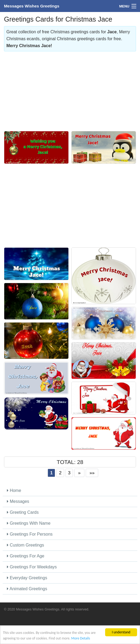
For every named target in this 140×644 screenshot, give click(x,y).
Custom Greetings (25, 545)
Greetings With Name (29, 523)
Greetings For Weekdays (32, 567)
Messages (18, 501)
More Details (81, 638)
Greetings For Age (26, 556)
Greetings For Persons (30, 534)
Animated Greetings (27, 589)
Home (14, 490)
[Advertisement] (70, 89)
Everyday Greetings (27, 578)
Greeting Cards (23, 512)
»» (92, 473)
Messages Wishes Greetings (32, 6)
